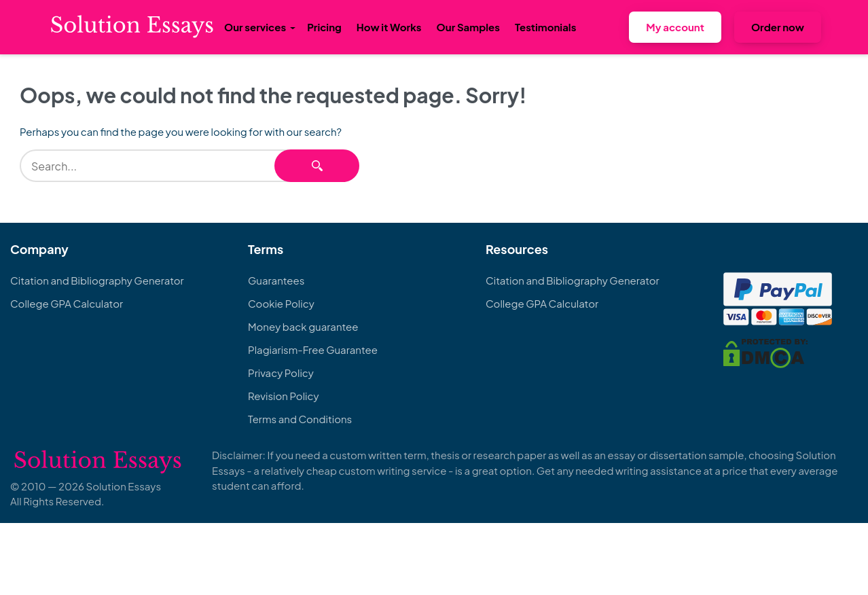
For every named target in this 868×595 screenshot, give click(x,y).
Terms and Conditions (300, 419)
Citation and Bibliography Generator (97, 280)
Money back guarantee (303, 326)
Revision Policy (284, 396)
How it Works (389, 27)
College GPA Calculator (67, 303)
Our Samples (468, 27)
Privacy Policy (281, 373)
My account (675, 27)
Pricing (324, 27)
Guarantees (276, 280)
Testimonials (545, 27)
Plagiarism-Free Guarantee (313, 349)
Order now (778, 27)
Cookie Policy (281, 303)
